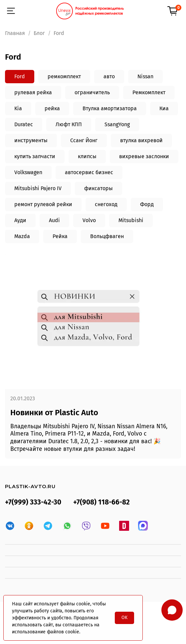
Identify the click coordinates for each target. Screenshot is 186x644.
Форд (147, 204)
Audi (54, 220)
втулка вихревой (141, 140)
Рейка (60, 236)
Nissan (145, 76)
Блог (39, 33)
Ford (20, 76)
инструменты (31, 140)
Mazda (22, 236)
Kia (18, 108)
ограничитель (92, 92)
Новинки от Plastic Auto (54, 413)
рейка (52, 108)
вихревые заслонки (144, 156)
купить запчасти (35, 156)
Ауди (20, 220)
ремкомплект (64, 76)
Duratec (24, 124)
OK (124, 618)
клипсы (87, 156)
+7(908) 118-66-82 (101, 502)
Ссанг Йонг (84, 140)
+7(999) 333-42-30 (33, 502)
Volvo (89, 220)
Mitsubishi (131, 220)
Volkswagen (28, 172)
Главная (15, 33)
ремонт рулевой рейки (43, 204)
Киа (164, 108)
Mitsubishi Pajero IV (38, 188)
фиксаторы (98, 188)
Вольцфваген (107, 236)
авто (109, 76)
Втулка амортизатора (110, 108)
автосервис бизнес (89, 172)
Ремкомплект (149, 92)
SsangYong (117, 124)
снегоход (106, 204)
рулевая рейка (33, 92)
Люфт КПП (69, 124)
